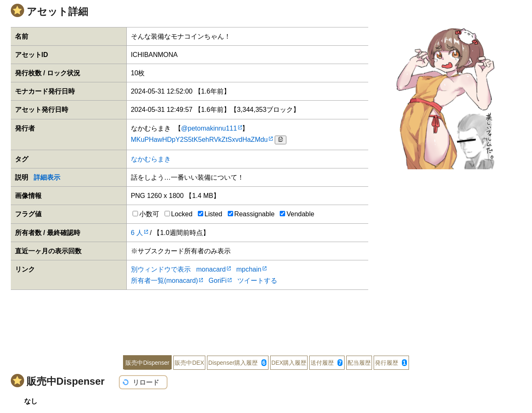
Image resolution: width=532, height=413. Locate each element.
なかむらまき (151, 159)
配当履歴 (359, 363)
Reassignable (251, 214)
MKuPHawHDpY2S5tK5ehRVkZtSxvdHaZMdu (199, 140)
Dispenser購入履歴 (237, 363)
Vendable (297, 214)
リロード (146, 382)
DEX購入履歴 (289, 363)
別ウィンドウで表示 (161, 269)
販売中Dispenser (147, 363)
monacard (211, 269)
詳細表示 (47, 177)
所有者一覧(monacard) (165, 281)
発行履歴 (391, 363)
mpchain (249, 269)
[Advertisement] (266, 317)
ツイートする (257, 281)
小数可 (146, 214)
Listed (210, 214)
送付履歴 (326, 363)
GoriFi (218, 281)
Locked (179, 214)
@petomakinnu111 (209, 128)
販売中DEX (189, 363)
